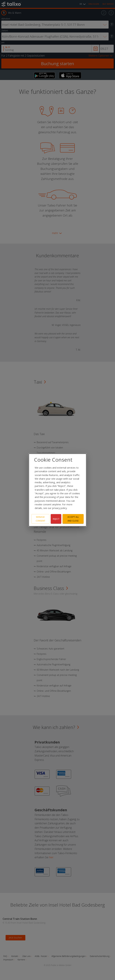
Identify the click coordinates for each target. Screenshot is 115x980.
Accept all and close (73, 519)
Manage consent (40, 519)
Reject (56, 519)
